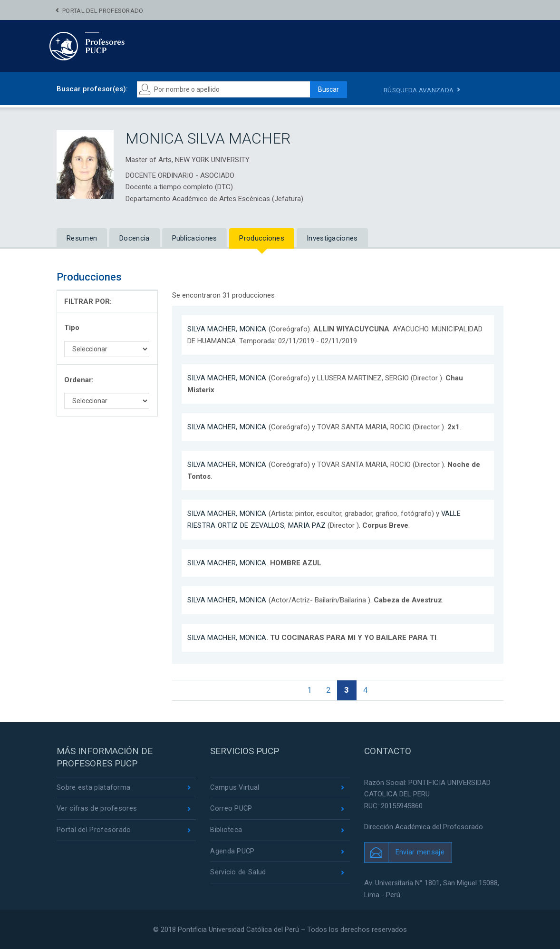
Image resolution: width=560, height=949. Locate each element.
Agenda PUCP (232, 853)
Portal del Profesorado (103, 11)
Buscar (326, 89)
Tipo (72, 328)
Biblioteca (226, 831)
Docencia (134, 238)
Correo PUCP (232, 810)
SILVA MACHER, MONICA (228, 329)
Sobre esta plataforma (93, 788)
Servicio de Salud (238, 874)
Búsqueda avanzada (420, 90)
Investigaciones (332, 238)
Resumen (82, 238)
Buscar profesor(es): (92, 89)
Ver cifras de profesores (97, 810)
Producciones (262, 238)
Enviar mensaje (420, 852)
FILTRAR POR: (88, 301)
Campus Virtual (235, 788)
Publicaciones (195, 238)
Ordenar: (79, 380)
